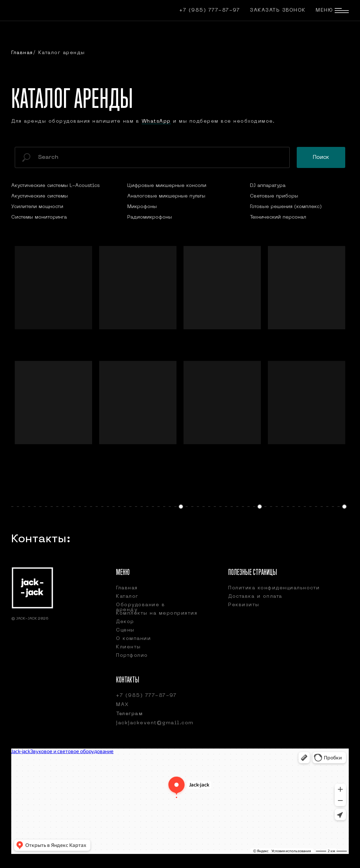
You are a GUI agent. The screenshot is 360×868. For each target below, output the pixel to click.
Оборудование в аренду (140, 607)
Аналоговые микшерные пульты (166, 196)
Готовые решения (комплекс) (286, 207)
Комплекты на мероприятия (157, 613)
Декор (125, 622)
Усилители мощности (37, 207)
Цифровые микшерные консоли (167, 186)
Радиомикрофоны (150, 217)
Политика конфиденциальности (274, 588)
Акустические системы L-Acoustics (55, 186)
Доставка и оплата (255, 597)
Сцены (125, 630)
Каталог (127, 597)
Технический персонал (278, 217)
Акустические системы (40, 196)
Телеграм (129, 714)
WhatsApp (156, 121)
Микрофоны (142, 207)
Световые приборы (274, 196)
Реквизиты (244, 605)
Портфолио (132, 656)
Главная (22, 53)
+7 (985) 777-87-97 (210, 10)
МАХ (123, 705)
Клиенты (128, 647)
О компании (133, 639)
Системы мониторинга (39, 217)
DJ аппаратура (268, 186)
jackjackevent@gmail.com (155, 723)
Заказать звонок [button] (278, 10)
